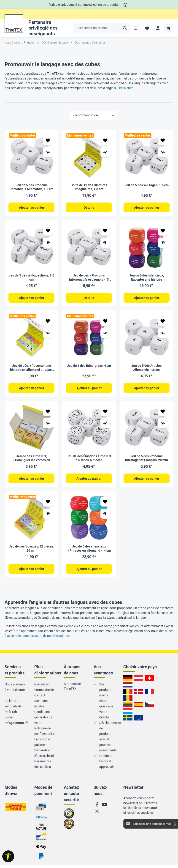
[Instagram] (97, 812)
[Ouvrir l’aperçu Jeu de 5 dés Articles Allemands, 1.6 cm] (163, 333)
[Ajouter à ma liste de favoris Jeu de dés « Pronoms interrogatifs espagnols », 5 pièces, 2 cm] (105, 230)
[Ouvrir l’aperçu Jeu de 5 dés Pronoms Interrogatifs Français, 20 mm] (163, 423)
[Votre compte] (158, 28)
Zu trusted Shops (69, 815)
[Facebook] (97, 805)
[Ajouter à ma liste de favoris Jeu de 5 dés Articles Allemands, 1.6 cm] (163, 321)
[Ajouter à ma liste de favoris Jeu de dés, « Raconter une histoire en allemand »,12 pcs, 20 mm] (48, 321)
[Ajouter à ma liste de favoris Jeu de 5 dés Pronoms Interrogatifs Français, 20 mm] (163, 411)
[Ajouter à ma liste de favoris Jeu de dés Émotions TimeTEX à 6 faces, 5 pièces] (105, 411)
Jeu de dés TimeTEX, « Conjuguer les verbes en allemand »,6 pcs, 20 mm (31, 458)
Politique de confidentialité (44, 730)
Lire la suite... (127, 88)
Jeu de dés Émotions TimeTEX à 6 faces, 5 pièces (89, 458)
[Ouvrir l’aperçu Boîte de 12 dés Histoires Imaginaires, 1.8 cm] (105, 152)
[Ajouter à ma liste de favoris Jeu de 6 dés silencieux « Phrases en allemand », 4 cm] (105, 501)
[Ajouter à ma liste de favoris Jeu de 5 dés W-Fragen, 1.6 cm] (163, 140)
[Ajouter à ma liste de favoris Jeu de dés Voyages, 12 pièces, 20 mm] (48, 501)
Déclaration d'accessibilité (44, 752)
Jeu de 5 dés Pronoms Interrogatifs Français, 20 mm (147, 458)
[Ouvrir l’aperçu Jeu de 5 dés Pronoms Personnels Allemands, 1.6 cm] (48, 152)
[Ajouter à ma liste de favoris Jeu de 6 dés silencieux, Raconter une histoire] (163, 230)
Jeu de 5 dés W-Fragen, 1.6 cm (147, 185)
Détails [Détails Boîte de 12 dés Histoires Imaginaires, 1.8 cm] (89, 208)
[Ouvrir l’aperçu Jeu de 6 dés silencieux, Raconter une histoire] (163, 242)
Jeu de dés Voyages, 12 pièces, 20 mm (31, 548)
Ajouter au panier (32, 208)
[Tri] (94, 115)
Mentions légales (41, 703)
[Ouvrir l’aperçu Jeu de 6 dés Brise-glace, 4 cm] (105, 333)
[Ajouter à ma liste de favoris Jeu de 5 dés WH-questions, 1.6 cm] (48, 230)
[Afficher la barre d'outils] (8, 856)
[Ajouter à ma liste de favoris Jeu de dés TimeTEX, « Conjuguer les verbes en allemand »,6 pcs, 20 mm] (48, 411)
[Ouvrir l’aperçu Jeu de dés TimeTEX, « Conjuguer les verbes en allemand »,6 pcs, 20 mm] (48, 423)
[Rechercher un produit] (97, 28)
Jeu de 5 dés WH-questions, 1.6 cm (31, 277)
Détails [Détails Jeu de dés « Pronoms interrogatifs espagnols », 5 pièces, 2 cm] (89, 298)
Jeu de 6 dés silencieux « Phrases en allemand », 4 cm (89, 548)
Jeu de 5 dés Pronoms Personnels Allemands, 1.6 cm (31, 187)
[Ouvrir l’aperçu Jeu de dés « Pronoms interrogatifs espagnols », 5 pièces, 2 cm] (105, 242)
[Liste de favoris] (147, 28)
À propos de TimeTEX (72, 686)
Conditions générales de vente (43, 717)
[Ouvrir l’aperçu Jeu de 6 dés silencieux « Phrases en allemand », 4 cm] (105, 513)
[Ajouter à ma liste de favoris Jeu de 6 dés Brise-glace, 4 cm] (105, 321)
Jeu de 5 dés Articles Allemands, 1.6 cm (146, 367)
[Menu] (136, 28)
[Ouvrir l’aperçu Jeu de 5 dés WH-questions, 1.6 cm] (48, 242)
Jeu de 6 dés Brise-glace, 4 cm (89, 365)
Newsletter (42, 684)
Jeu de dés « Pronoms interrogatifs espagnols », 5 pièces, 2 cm (89, 277)
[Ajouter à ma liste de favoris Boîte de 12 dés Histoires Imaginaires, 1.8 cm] (105, 140)
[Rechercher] (125, 28)
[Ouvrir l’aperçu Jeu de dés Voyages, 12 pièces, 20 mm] (48, 513)
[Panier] (169, 28)
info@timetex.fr (16, 722)
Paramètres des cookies (43, 763)
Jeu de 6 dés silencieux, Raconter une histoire (147, 277)
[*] (125, 5)
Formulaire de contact (44, 692)
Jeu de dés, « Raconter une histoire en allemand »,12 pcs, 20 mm (32, 368)
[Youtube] (105, 805)
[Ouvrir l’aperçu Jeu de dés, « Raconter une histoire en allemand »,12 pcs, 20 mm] (48, 333)
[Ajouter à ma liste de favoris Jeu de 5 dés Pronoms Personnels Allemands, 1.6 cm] (48, 140)
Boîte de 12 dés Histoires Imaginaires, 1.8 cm (89, 187)
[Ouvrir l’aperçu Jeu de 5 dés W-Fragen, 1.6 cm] (163, 152)
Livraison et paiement (43, 741)
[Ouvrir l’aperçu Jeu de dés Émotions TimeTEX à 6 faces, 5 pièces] (105, 423)
